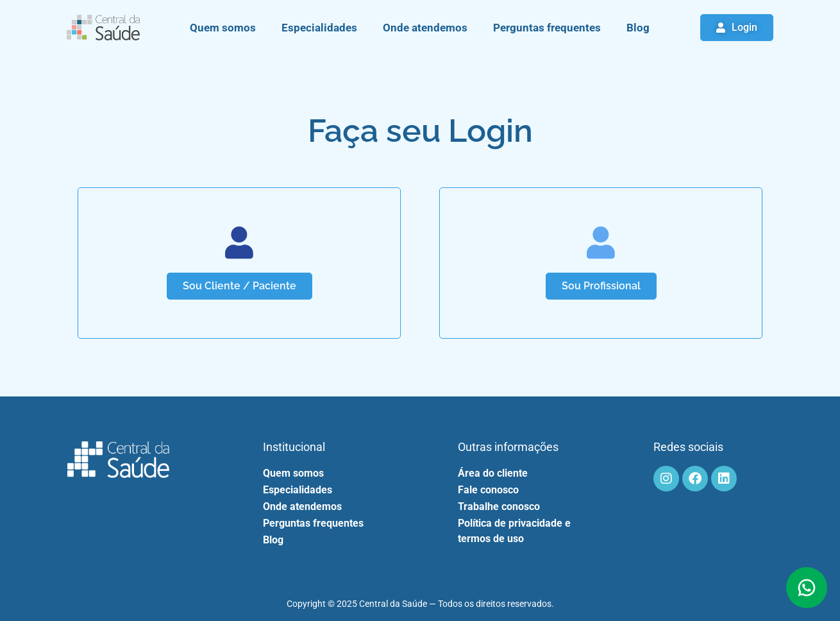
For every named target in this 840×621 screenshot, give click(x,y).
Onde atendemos (425, 28)
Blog (638, 28)
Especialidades (319, 28)
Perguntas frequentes (547, 28)
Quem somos (223, 28)
